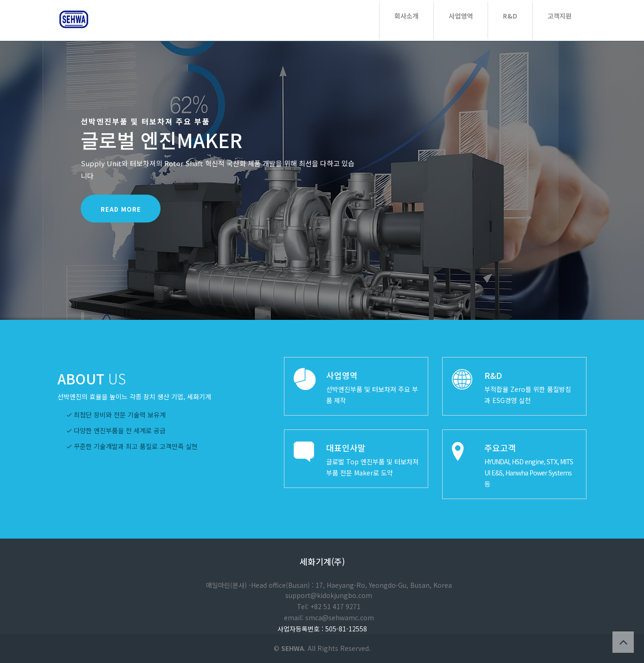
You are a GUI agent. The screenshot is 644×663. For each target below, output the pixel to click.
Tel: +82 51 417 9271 (329, 606)
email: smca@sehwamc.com (329, 617)
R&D (510, 16)
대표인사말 (346, 448)
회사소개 (406, 16)
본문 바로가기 (0, 0)
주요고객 (500, 448)
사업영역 (461, 16)
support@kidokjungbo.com (329, 595)
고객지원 (560, 16)
